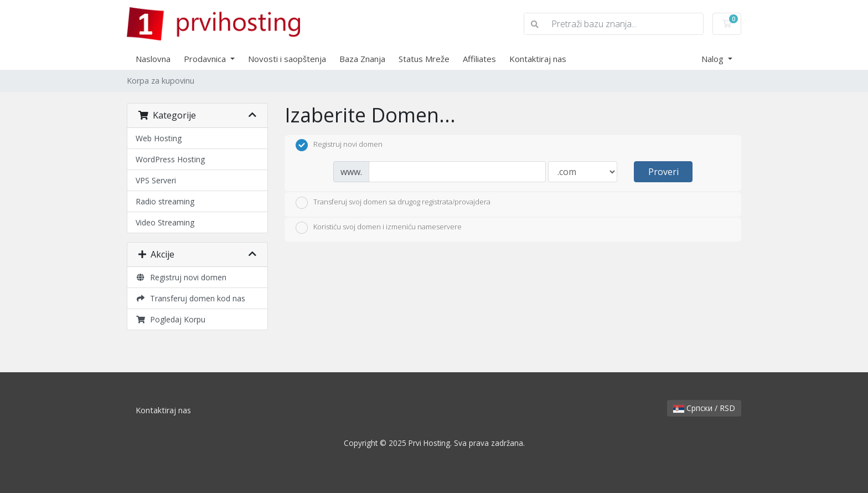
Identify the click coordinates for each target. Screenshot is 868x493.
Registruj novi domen (181, 277)
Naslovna (153, 59)
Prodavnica (206, 59)
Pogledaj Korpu (170, 319)
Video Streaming (165, 222)
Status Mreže (424, 59)
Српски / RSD (704, 408)
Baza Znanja (362, 59)
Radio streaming (165, 201)
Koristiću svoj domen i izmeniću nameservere (379, 228)
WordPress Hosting (170, 159)
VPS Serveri (156, 180)
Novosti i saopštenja (287, 59)
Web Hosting (159, 138)
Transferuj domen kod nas (190, 298)
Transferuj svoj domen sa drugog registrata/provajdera (393, 203)
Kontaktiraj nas (538, 59)
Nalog (714, 59)
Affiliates (479, 59)
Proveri (663, 172)
